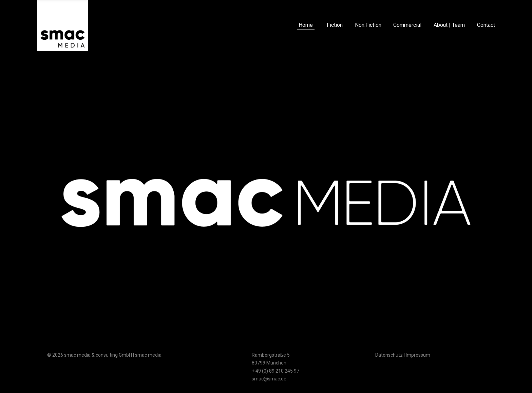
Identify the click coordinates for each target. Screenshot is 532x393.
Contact (486, 25)
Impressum (418, 355)
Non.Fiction (368, 25)
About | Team (449, 25)
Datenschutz (389, 355)
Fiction (335, 25)
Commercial (407, 25)
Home (306, 25)
